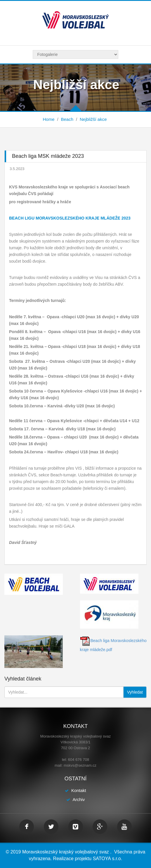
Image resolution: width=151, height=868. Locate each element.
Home (48, 119)
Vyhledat (135, 692)
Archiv (79, 799)
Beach (67, 119)
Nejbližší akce (93, 119)
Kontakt (79, 790)
